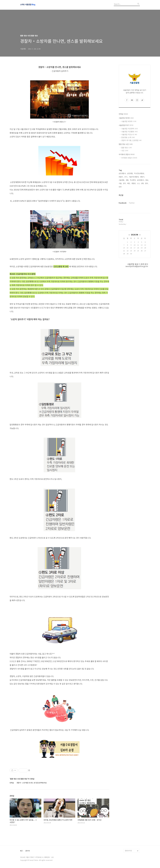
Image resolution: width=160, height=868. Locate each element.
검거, (125, 183)
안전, (120, 187)
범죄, (147, 183)
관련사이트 (128, 851)
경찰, (127, 180)
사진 (125, 150)
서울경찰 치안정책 (130, 129)
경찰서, (142, 177)
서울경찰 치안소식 (129, 134)
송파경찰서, (141, 180)
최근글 (121, 195)
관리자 (28, 851)
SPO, (126, 177)
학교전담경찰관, (139, 173)
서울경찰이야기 (126, 125)
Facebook (123, 203)
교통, (143, 183)
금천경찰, (130, 173)
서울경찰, (122, 180)
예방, (129, 183)
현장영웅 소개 (128, 137)
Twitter (132, 203)
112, (138, 183)
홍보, (147, 180)
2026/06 (135, 235)
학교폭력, (133, 180)
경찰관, (134, 183)
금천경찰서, (122, 173)
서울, (120, 183)
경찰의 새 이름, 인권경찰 (131, 140)
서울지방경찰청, (134, 177)
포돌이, (121, 177)
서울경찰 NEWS (126, 118)
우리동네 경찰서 (127, 154)
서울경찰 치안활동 (130, 132)
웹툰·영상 (127, 148)
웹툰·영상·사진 (126, 144)
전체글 (123, 114)
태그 (22, 851)
